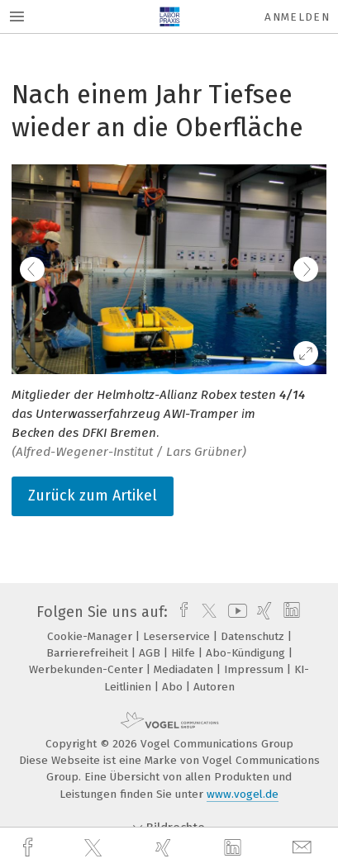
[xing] (165, 848)
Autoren (214, 687)
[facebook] (30, 848)
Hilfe (185, 653)
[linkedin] (235, 848)
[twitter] (95, 848)
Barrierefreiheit (89, 653)
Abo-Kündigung (247, 653)
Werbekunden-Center (88, 669)
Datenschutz (254, 636)
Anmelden (297, 17)
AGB (151, 653)
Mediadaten (185, 669)
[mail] (304, 848)
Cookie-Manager (91, 636)
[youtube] (235, 612)
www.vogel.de (243, 794)
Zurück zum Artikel (93, 496)
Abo (174, 687)
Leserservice (178, 636)
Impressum (255, 669)
